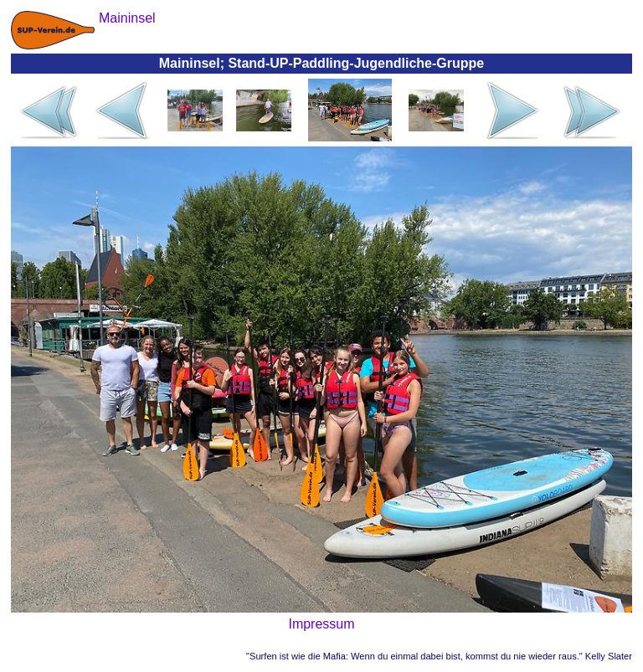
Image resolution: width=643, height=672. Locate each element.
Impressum (321, 624)
